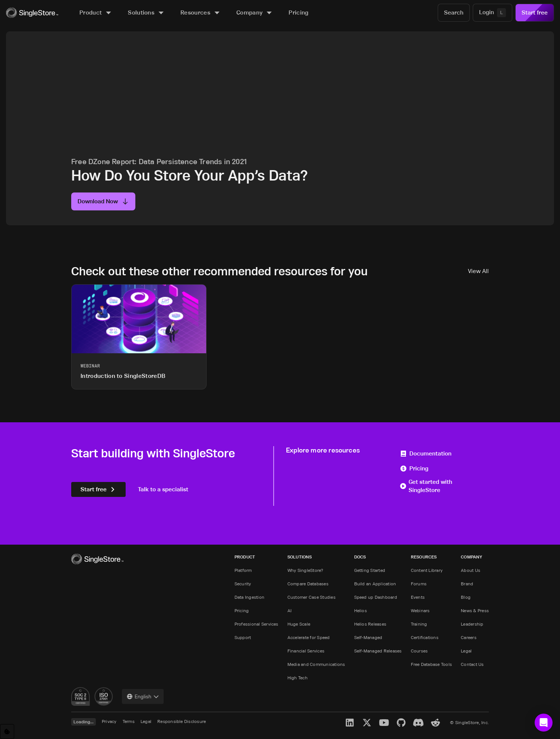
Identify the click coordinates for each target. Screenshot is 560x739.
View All (478, 271)
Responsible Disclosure (182, 721)
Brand (467, 584)
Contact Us (472, 664)
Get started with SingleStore (426, 486)
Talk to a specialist (163, 489)
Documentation (426, 453)
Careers (469, 637)
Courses (419, 651)
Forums (419, 584)
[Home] (32, 13)
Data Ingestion (249, 597)
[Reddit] (435, 723)
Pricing (414, 468)
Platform (243, 570)
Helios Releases (370, 624)
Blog (466, 597)
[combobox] (143, 696)
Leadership (472, 624)
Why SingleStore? (306, 570)
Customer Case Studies (312, 597)
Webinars (420, 610)
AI (290, 610)
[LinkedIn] (350, 723)
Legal (466, 651)
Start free (535, 12)
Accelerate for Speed (309, 637)
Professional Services (257, 624)
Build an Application (375, 584)
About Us (471, 570)
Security (243, 584)
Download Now (103, 201)
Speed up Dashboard (376, 597)
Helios (361, 610)
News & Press (475, 610)
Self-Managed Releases (378, 651)
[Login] (493, 13)
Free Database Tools (432, 664)
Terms (129, 721)
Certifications (425, 637)
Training (419, 624)
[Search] (454, 13)
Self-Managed (368, 637)
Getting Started (370, 570)
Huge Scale (299, 624)
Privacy (109, 721)
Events (418, 597)
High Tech (298, 678)
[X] (367, 723)
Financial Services (306, 651)
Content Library (427, 570)
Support (243, 637)
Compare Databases (308, 584)
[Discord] (418, 723)
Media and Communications (316, 664)
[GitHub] (401, 723)
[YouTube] (384, 723)
